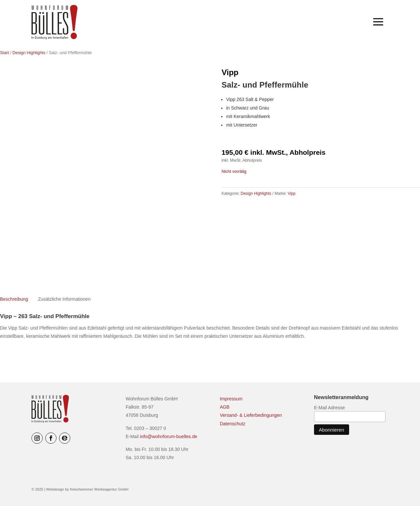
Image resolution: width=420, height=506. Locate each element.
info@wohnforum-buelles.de (169, 436)
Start (4, 53)
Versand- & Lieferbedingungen (251, 415)
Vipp (230, 72)
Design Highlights (29, 53)
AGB (225, 407)
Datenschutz (233, 424)
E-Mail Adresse (329, 408)
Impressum (231, 399)
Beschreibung (14, 299)
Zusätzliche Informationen (64, 299)
